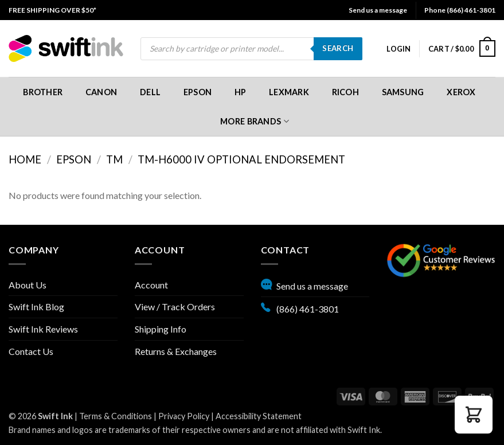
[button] (398, 49)
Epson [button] (198, 92)
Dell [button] (150, 92)
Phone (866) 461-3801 (460, 10)
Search (338, 48)
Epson (74, 159)
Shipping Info (161, 329)
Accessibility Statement (259, 416)
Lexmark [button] (289, 92)
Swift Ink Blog (36, 307)
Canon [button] (101, 92)
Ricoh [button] (345, 92)
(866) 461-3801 (300, 307)
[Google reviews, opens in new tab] (441, 259)
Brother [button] (43, 92)
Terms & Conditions (116, 416)
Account (151, 285)
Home (25, 159)
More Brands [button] (255, 121)
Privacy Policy (184, 416)
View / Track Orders (175, 307)
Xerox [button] (461, 92)
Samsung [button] (403, 92)
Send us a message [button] (378, 10)
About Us (28, 285)
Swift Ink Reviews (43, 329)
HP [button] (241, 92)
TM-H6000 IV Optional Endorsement (241, 159)
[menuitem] (52, 10)
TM (114, 159)
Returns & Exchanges (176, 351)
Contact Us (31, 351)
